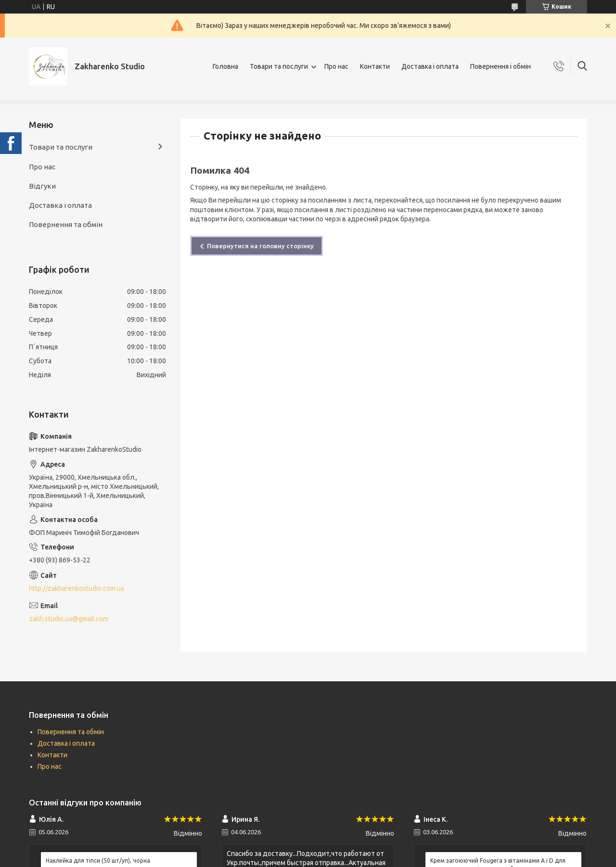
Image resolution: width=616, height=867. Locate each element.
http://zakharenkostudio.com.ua (77, 588)
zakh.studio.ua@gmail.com (69, 619)
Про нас (336, 66)
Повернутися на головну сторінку (260, 246)
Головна (225, 66)
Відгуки (42, 186)
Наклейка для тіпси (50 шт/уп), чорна (98, 861)
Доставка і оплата (430, 66)
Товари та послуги (279, 66)
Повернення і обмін (500, 66)
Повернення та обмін (66, 224)
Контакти (375, 66)
